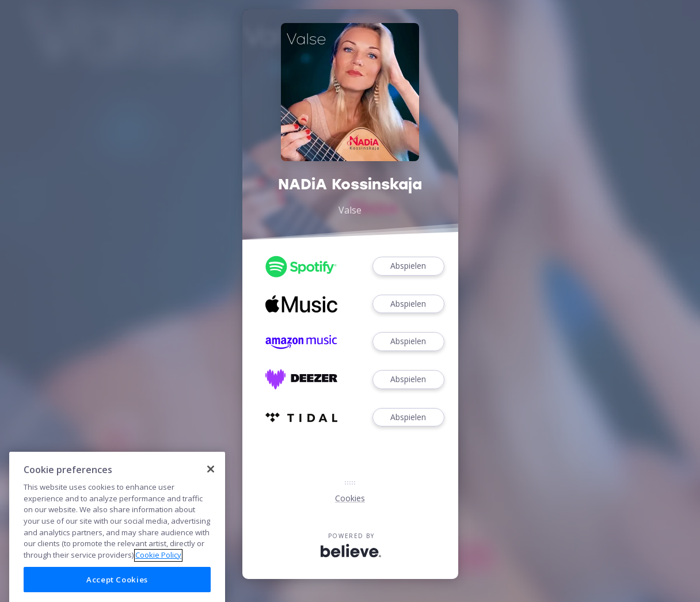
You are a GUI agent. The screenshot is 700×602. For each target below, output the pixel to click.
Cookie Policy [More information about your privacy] (158, 565)
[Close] (211, 479)
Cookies (350, 498)
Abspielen (408, 266)
